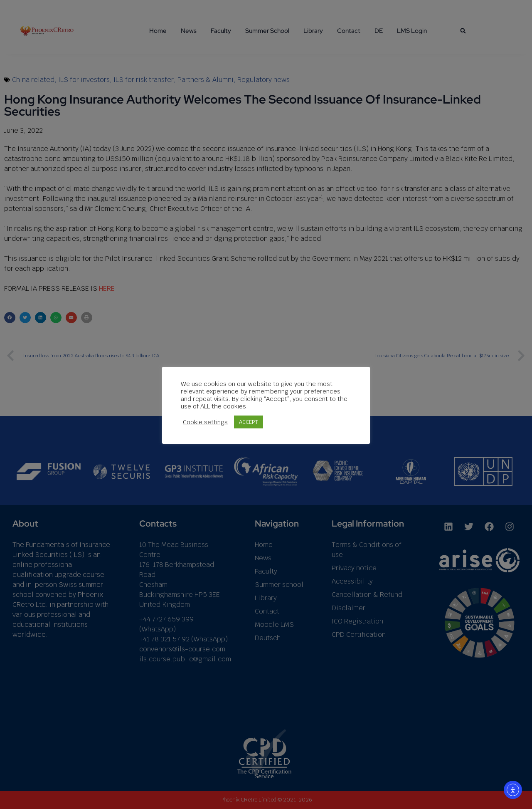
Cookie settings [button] (205, 422)
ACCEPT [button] (249, 422)
